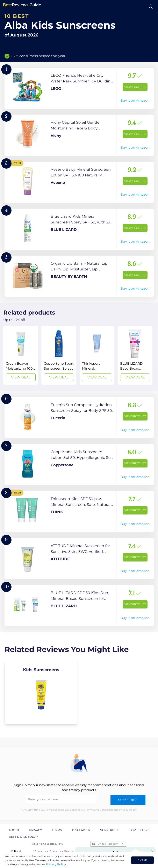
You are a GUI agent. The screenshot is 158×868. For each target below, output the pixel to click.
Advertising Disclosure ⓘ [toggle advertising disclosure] (48, 844)
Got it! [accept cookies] (142, 860)
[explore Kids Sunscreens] (41, 693)
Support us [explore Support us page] (110, 830)
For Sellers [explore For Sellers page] (139, 830)
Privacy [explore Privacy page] (36, 830)
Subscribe (128, 800)
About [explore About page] (14, 830)
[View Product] (79, 88)
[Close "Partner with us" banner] (152, 851)
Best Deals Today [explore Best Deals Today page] (23, 837)
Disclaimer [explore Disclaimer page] (81, 830)
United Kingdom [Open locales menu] (108, 844)
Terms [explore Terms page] (57, 830)
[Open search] (151, 7)
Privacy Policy (56, 864)
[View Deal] (21, 355)
